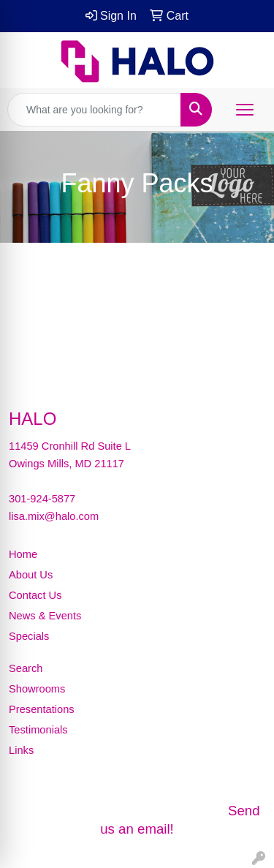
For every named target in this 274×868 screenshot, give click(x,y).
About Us (31, 575)
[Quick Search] (94, 110)
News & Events (45, 616)
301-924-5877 (42, 499)
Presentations (42, 709)
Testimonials (38, 730)
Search (26, 668)
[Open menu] (245, 110)
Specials (29, 636)
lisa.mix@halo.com (54, 516)
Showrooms (37, 689)
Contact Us (35, 595)
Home (23, 554)
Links (21, 750)
